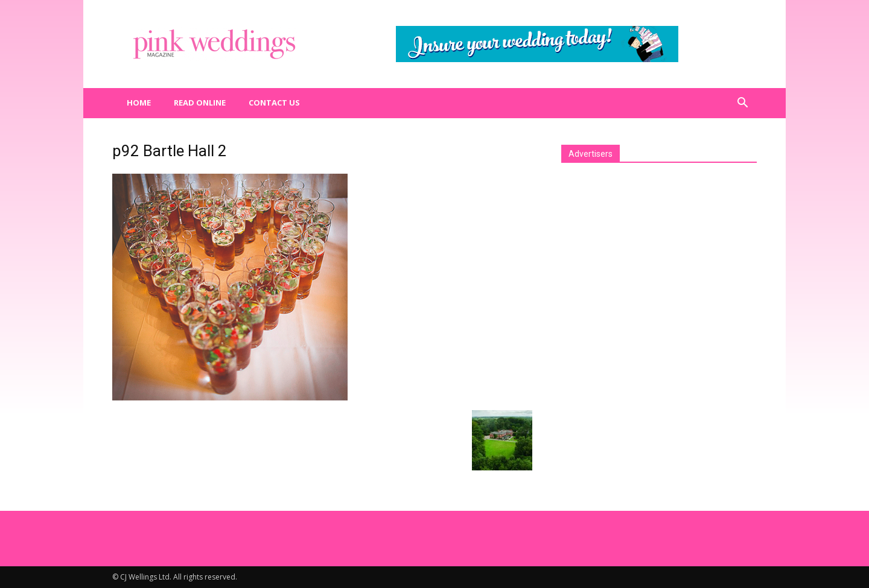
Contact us (274, 103)
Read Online (200, 103)
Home (139, 103)
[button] (742, 103)
